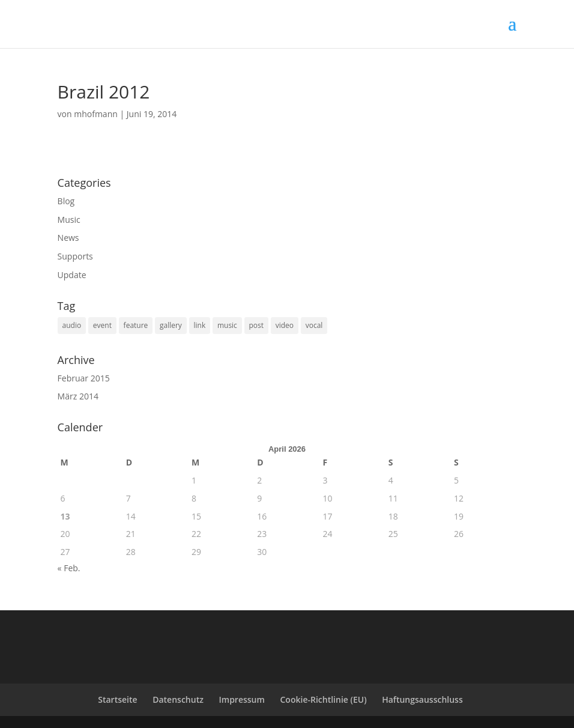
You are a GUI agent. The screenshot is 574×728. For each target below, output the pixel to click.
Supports (75, 256)
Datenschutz (178, 699)
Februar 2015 (84, 378)
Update (72, 275)
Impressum (242, 699)
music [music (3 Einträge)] (227, 325)
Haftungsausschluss (422, 699)
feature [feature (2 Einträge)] (136, 325)
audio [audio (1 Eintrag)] (72, 325)
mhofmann (96, 114)
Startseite (117, 699)
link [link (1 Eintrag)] (200, 325)
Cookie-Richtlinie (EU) (324, 699)
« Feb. (69, 568)
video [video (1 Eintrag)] (285, 325)
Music (69, 220)
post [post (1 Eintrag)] (257, 325)
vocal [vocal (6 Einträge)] (314, 325)
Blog (66, 201)
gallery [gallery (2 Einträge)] (171, 325)
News (68, 238)
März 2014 (78, 396)
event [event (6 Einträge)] (102, 325)
